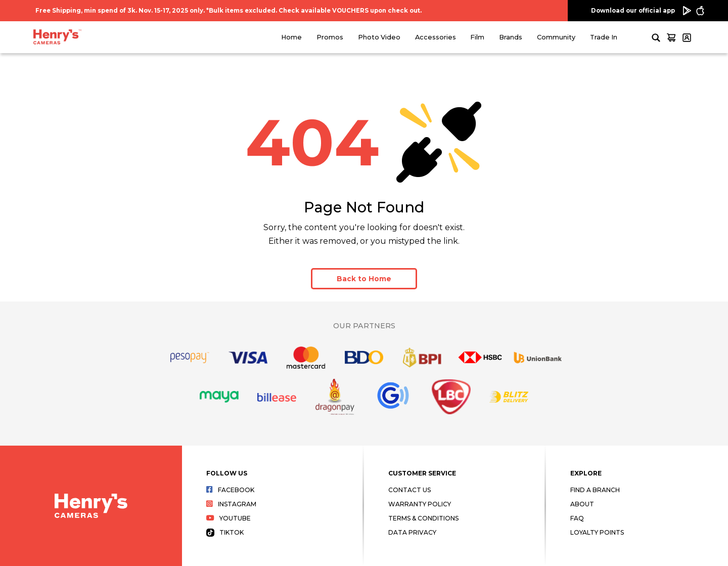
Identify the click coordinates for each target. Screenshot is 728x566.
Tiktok (225, 532)
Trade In (604, 37)
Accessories (436, 37)
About (582, 504)
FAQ (577, 518)
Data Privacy (412, 532)
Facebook (230, 490)
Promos (330, 37)
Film (477, 37)
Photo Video (379, 37)
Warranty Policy (420, 504)
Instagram (231, 504)
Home (291, 37)
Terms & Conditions (423, 518)
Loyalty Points (597, 532)
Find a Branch (595, 490)
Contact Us (409, 490)
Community (556, 37)
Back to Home (364, 279)
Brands (511, 37)
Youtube (229, 518)
